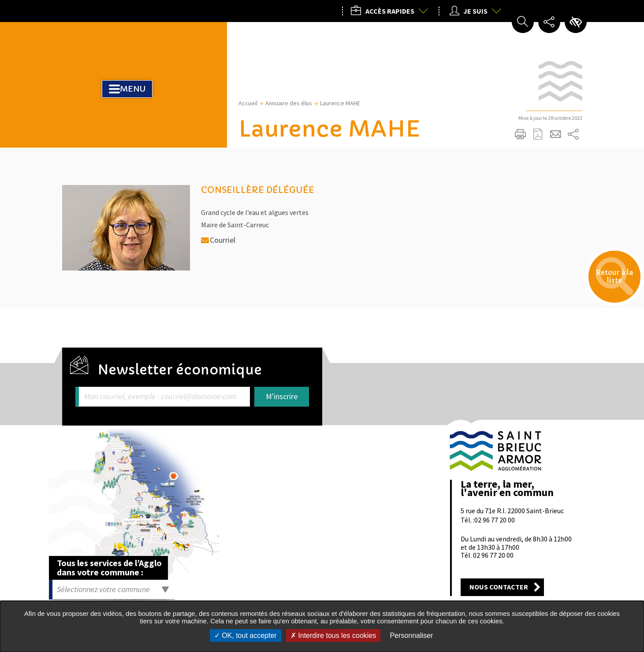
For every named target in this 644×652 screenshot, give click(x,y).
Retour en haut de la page (572, 407)
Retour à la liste (605, 287)
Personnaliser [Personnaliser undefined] (411, 635)
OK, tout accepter (246, 635)
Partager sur (573, 134)
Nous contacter (499, 587)
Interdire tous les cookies (333, 635)
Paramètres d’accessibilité (576, 22)
